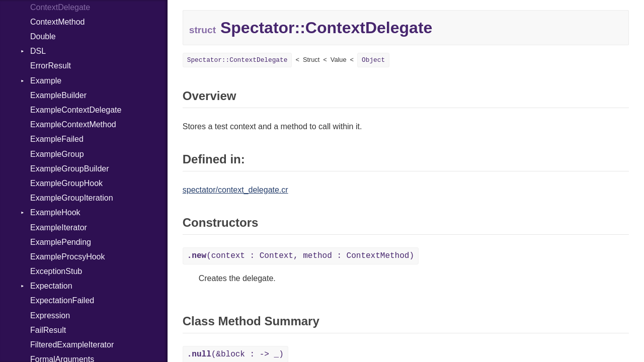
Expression (50, 315)
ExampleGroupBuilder (70, 169)
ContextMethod (58, 22)
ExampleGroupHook (66, 183)
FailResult (48, 330)
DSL (38, 51)
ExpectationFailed (62, 300)
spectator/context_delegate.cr (235, 190)
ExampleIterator (59, 228)
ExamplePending (61, 242)
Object (373, 60)
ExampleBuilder (58, 95)
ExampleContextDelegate (76, 110)
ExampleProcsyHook (68, 257)
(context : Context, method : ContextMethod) (301, 256)
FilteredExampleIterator (72, 345)
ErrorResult (51, 66)
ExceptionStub (56, 271)
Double (43, 36)
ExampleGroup (57, 154)
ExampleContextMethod (73, 124)
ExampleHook (55, 212)
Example (46, 81)
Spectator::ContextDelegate (237, 60)
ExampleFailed (57, 139)
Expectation (51, 286)
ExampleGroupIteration (72, 198)
